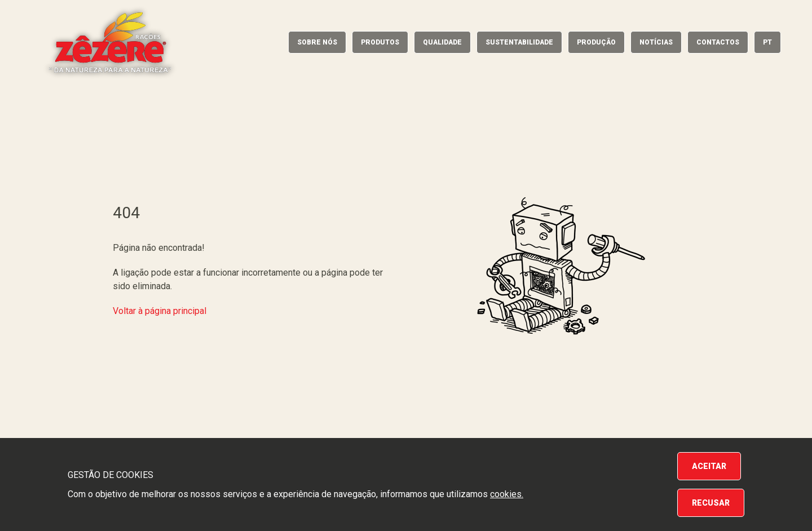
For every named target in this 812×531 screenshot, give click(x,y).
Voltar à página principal (160, 311)
